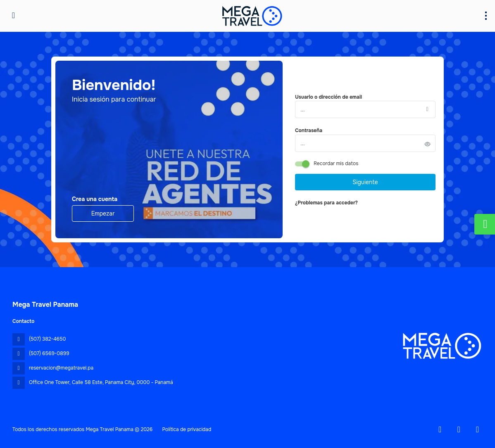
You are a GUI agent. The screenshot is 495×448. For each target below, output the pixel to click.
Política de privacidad (187, 429)
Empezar (103, 213)
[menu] (486, 16)
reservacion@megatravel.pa (61, 368)
